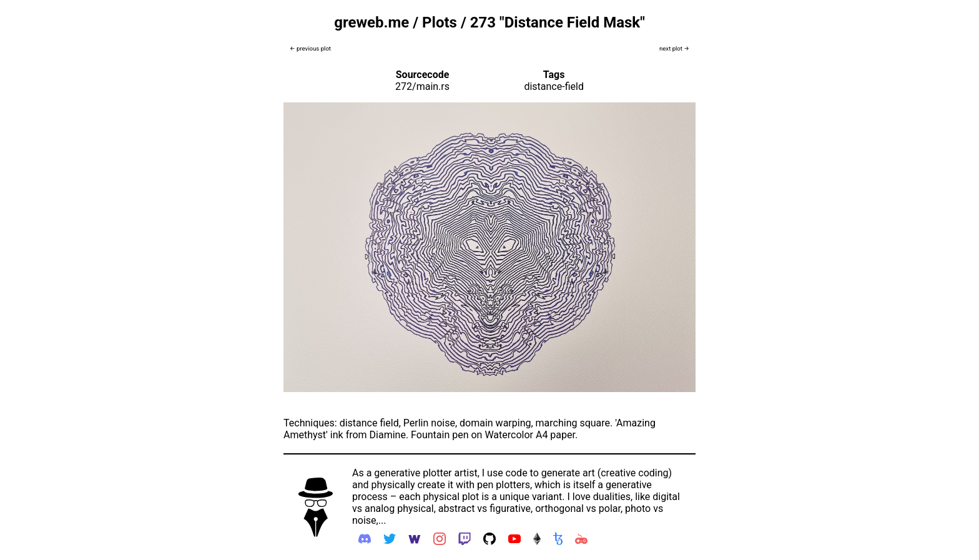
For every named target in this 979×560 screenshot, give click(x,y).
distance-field (554, 86)
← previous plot (310, 48)
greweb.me (371, 22)
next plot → (674, 48)
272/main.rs (422, 86)
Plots (440, 22)
